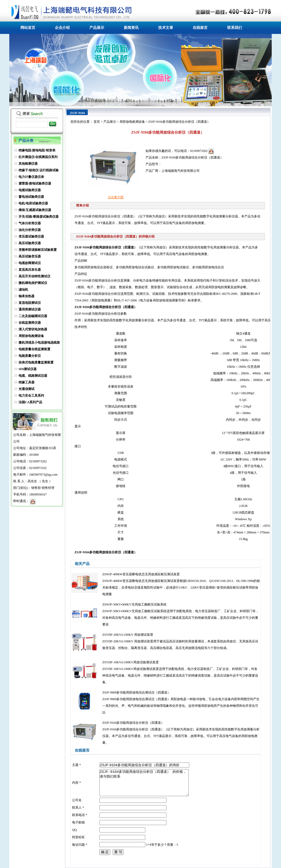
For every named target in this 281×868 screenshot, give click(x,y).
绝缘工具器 (27, 382)
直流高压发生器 (30, 270)
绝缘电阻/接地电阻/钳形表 (37, 150)
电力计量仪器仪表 (31, 177)
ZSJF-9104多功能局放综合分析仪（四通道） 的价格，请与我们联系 (144, 783)
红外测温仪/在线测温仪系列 (38, 157)
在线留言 (200, 28)
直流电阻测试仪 (30, 303)
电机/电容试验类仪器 (33, 203)
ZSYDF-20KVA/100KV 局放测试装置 (128, 635)
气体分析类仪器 (30, 223)
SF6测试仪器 (28, 369)
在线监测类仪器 (30, 323)
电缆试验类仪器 (30, 190)
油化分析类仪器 (30, 230)
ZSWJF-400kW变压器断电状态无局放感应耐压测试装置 (141, 574)
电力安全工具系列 (31, 396)
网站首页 (28, 28)
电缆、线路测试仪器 (33, 376)
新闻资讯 (131, 28)
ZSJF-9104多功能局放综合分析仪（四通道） (133, 723)
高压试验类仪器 (30, 243)
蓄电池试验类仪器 (31, 197)
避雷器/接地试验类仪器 (35, 183)
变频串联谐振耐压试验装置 (38, 250)
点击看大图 (116, 197)
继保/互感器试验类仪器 (35, 210)
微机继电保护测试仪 (33, 283)
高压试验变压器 (30, 256)
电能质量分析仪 (30, 356)
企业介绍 (62, 28)
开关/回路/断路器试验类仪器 (39, 217)
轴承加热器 (27, 296)
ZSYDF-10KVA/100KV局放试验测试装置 (131, 662)
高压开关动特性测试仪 (34, 276)
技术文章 (166, 28)
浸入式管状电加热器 (33, 329)
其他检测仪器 (28, 164)
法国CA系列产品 (30, 402)
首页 (97, 122)
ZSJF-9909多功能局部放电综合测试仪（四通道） (136, 692)
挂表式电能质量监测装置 (36, 362)
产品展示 (97, 28)
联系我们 (235, 28)
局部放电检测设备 (31, 336)
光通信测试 (27, 389)
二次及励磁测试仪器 (33, 316)
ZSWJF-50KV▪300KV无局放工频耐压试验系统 (134, 604)
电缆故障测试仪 (30, 263)
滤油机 (23, 290)
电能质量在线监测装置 (34, 349)
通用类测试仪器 (30, 309)
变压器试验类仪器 (31, 236)
